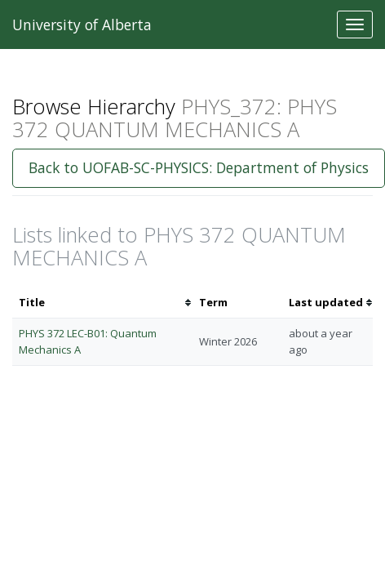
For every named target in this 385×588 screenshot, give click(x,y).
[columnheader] (102, 303)
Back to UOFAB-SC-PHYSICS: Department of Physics (199, 167)
